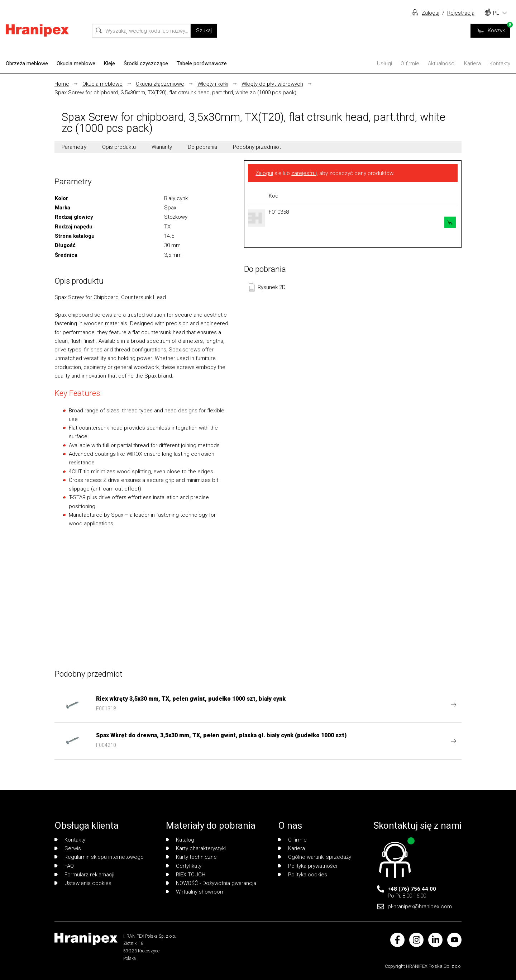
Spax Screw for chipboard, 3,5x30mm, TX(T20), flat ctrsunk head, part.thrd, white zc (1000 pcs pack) (175, 93)
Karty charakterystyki (196, 848)
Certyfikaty (184, 866)
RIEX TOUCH (186, 875)
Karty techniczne (191, 857)
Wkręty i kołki (213, 84)
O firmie (410, 63)
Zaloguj (431, 13)
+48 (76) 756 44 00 (412, 889)
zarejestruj (304, 173)
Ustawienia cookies (83, 883)
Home (62, 84)
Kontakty (500, 63)
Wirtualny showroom (195, 892)
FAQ (64, 866)
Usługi (384, 63)
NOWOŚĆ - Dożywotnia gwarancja (211, 883)
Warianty (162, 147)
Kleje (109, 63)
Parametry (74, 147)
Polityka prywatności (308, 866)
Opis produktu (119, 147)
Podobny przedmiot (257, 147)
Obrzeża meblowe (27, 63)
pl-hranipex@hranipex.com (420, 906)
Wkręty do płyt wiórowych (272, 84)
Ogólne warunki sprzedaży (315, 857)
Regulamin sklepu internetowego (99, 857)
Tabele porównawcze (202, 63)
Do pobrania (202, 147)
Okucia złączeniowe (160, 84)
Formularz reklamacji (84, 875)
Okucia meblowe (76, 63)
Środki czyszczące (146, 63)
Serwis (68, 848)
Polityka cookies (303, 875)
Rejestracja (461, 13)
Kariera (472, 63)
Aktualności (442, 63)
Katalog (180, 840)
